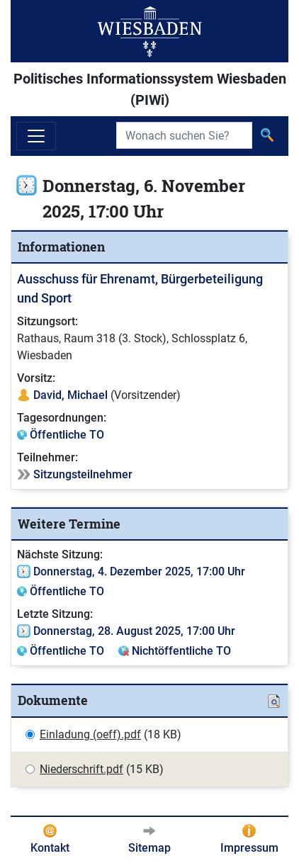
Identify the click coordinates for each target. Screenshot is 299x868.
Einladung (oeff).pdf (90, 734)
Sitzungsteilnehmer (83, 474)
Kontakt (50, 848)
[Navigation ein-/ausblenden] (36, 136)
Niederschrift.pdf (81, 769)
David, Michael (70, 395)
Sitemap (149, 848)
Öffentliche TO (67, 435)
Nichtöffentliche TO (181, 651)
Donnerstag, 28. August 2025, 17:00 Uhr (134, 631)
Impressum (249, 848)
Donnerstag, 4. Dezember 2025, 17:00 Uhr (139, 571)
